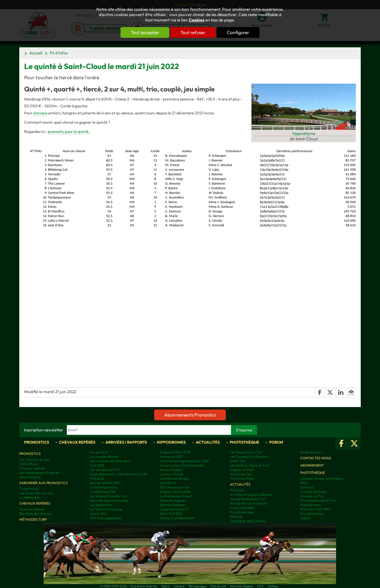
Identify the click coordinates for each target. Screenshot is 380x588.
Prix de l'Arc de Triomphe (249, 503)
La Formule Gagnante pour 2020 (185, 461)
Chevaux (307, 487)
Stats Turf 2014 (171, 514)
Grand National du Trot (248, 499)
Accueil (36, 53)
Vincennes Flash (242, 478)
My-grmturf (99, 452)
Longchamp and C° (174, 509)
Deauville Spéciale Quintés (109, 500)
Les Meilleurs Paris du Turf (250, 465)
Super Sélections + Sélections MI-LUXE (118, 474)
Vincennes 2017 (171, 457)
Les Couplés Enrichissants (249, 457)
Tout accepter (145, 32)
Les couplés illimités (104, 457)
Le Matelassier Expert (176, 496)
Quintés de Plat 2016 (105, 483)
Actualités (208, 442)
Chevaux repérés (77, 442)
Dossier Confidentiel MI (177, 518)
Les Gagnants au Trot (246, 452)
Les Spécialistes (101, 505)
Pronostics (37, 442)
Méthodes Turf (33, 519)
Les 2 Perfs (168, 483)
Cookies (197, 20)
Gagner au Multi (242, 470)
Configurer (238, 32)
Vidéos (305, 518)
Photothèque (245, 442)
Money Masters (171, 470)
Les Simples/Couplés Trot (108, 496)
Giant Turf (238, 461)
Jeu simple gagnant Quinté (39, 473)
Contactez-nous (316, 458)
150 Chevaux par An (175, 487)
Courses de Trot (312, 496)
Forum (276, 442)
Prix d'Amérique (242, 512)
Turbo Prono (29, 464)
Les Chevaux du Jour (35, 459)
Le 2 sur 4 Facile (172, 474)
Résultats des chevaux (36, 514)
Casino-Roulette (242, 508)
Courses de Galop (314, 492)
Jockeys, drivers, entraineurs (322, 478)
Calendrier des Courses (247, 521)
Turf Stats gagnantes (105, 518)
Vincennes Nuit (241, 474)
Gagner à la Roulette (175, 492)
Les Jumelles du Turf (105, 470)
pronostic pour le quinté (68, 131)
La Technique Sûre (103, 487)
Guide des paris (312, 452)
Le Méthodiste (30, 498)
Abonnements (30, 477)
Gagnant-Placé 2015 (175, 452)
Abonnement (312, 465)
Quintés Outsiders (173, 505)
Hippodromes (171, 442)
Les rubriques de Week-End (110, 461)
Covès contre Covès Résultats (182, 465)
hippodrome (304, 133)
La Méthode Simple (174, 478)
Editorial (236, 517)
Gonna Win (98, 514)
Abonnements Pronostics (190, 415)
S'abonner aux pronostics (44, 483)
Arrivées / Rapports (126, 442)
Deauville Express (173, 500)
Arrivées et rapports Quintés (251, 495)
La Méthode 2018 (102, 492)
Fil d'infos (59, 53)
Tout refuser (193, 32)
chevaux (40, 113)
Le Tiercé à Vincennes (106, 509)
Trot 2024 (97, 478)
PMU (304, 483)
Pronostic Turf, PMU (315, 509)
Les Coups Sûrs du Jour (37, 493)
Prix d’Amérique (312, 514)
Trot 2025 (97, 465)
